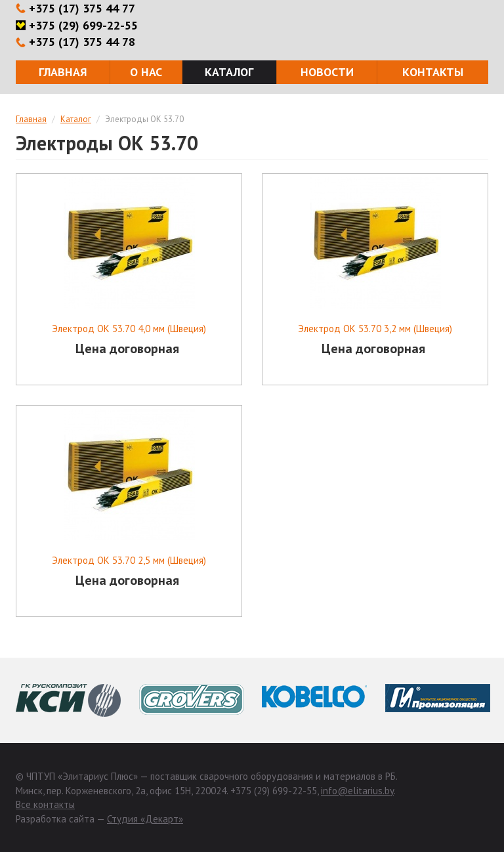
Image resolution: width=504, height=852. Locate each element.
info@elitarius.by (357, 791)
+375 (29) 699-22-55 (83, 25)
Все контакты (45, 804)
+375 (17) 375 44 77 (82, 8)
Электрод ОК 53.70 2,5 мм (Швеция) (129, 560)
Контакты (433, 72)
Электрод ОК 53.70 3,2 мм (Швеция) (375, 329)
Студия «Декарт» (145, 819)
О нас (146, 72)
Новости (327, 72)
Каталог (229, 72)
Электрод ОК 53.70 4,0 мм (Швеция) (129, 329)
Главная (63, 72)
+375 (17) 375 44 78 (82, 42)
